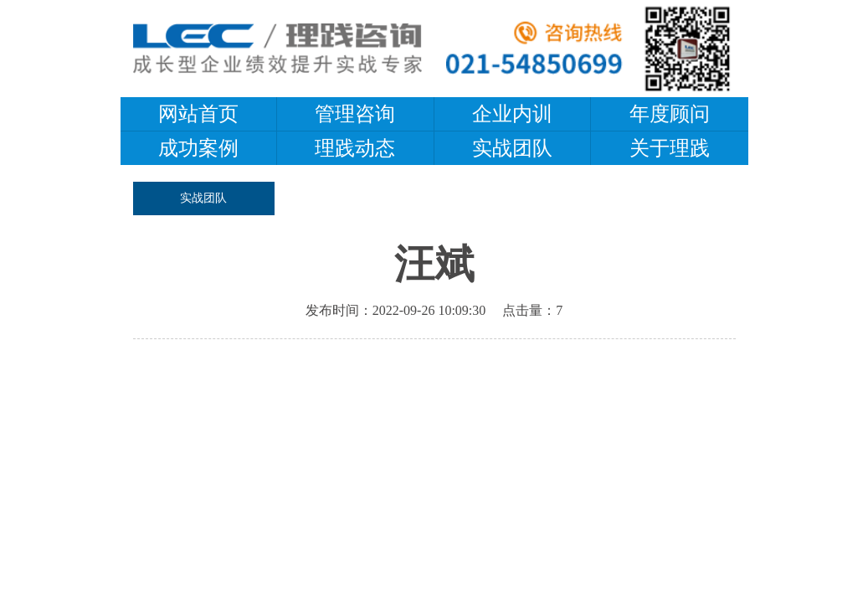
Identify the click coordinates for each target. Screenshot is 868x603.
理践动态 (355, 148)
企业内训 (512, 114)
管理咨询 (355, 114)
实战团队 (512, 148)
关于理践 (670, 148)
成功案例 (198, 148)
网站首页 (198, 114)
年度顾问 (670, 114)
